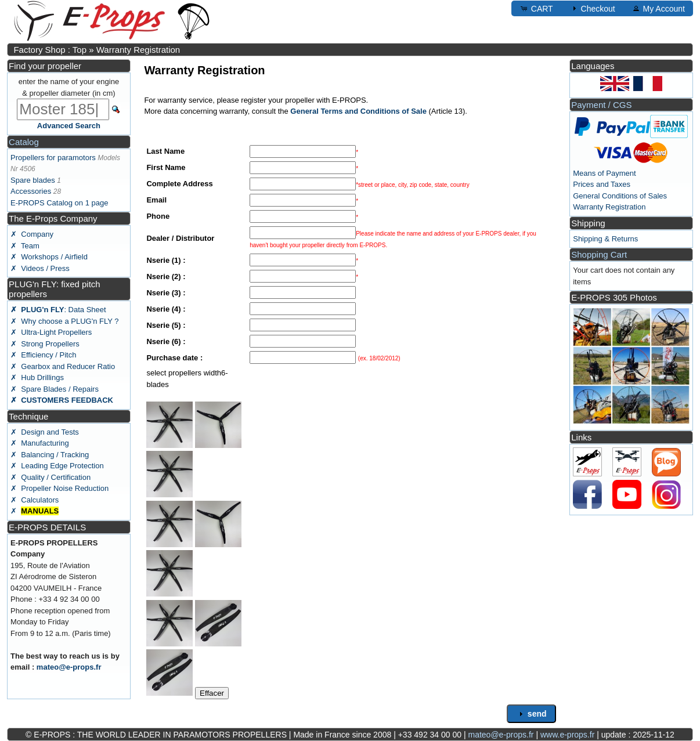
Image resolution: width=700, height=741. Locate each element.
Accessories (31, 191)
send (531, 714)
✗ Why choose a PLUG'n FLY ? (64, 321)
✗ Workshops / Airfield (49, 257)
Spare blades (33, 180)
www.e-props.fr (567, 735)
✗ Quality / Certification (50, 477)
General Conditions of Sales (620, 196)
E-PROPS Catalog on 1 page (59, 203)
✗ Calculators (35, 500)
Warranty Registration (138, 50)
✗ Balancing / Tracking (50, 455)
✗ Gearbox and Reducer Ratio (63, 366)
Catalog (24, 142)
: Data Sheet (58, 310)
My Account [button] (658, 8)
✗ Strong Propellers (45, 344)
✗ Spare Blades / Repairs (55, 389)
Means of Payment (604, 173)
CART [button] (536, 8)
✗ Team (25, 246)
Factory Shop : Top (50, 50)
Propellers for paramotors (53, 158)
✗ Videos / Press (40, 268)
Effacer (212, 693)
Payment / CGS (601, 105)
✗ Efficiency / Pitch (43, 355)
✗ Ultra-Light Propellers (51, 332)
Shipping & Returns (605, 239)
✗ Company (32, 234)
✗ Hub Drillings (37, 377)
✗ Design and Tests (45, 432)
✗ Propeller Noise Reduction (59, 488)
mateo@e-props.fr (69, 667)
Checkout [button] (592, 8)
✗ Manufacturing (40, 443)
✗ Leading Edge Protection (57, 466)
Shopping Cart (599, 254)
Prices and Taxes (602, 184)
